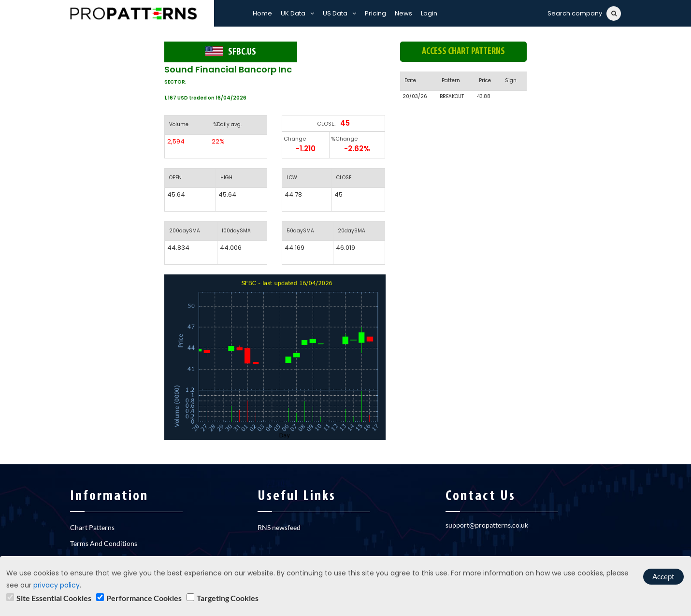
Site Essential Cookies (54, 598)
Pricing (375, 13)
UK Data (297, 13)
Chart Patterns (92, 527)
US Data (339, 13)
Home (262, 13)
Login (429, 13)
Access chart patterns (463, 52)
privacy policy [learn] (57, 585)
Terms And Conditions (104, 543)
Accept (663, 576)
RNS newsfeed (279, 527)
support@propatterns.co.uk (487, 525)
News (403, 13)
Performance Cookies (144, 598)
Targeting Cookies (228, 598)
